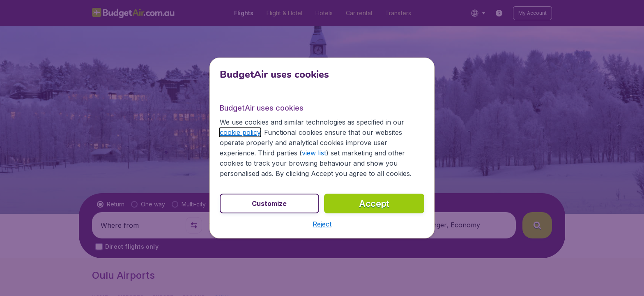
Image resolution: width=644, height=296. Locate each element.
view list (314, 153)
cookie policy (240, 132)
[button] (322, 224)
